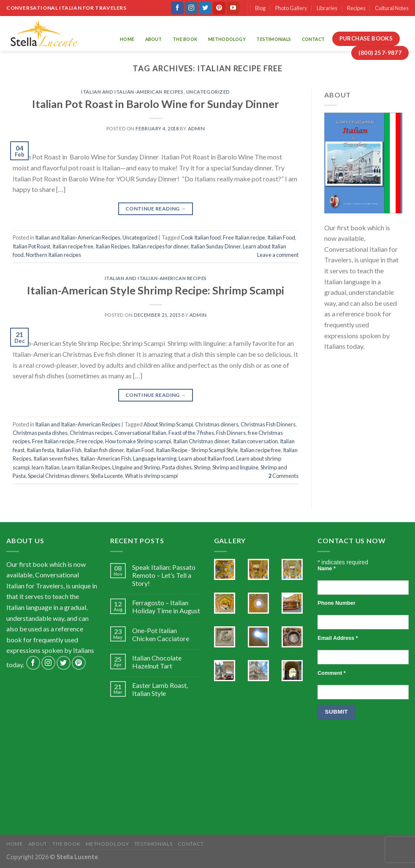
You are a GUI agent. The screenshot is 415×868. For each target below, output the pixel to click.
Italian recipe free (73, 246)
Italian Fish (69, 450)
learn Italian (46, 467)
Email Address (338, 638)
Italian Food (281, 237)
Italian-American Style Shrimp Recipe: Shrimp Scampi (156, 290)
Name (327, 569)
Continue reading (156, 209)
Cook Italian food (201, 237)
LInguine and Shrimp (136, 467)
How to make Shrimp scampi (138, 441)
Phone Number (336, 603)
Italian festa (40, 450)
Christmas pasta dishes (40, 433)
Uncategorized (208, 92)
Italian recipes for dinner (160, 246)
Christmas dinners (217, 424)
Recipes (356, 8)
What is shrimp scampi (151, 476)
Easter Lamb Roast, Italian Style (160, 689)
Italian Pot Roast (31, 246)
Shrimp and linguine (235, 467)
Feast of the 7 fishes (191, 433)
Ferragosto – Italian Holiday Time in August (166, 607)
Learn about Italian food (206, 458)
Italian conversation (255, 441)
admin (197, 128)
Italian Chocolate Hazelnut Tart (157, 662)
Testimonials (274, 39)
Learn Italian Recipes (86, 467)
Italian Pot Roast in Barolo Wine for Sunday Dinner (156, 104)
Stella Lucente (107, 476)
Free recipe (90, 441)
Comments (283, 476)
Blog (260, 8)
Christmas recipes (91, 433)
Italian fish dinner (104, 450)
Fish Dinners (231, 433)
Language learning (155, 458)
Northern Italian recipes (53, 255)
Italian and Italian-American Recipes (132, 92)
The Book (185, 39)
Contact (313, 39)
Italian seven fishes (56, 458)
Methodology (227, 39)
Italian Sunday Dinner (216, 246)
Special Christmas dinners (58, 476)
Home (127, 39)
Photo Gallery (291, 8)
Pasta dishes (177, 467)
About (154, 39)
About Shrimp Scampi (168, 424)
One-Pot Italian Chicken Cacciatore (161, 634)
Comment (331, 673)
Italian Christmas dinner (201, 441)
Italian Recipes (113, 246)
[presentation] (352, 760)
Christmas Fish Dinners (268, 424)
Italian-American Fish (106, 458)
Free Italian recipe (244, 237)
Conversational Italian (140, 433)
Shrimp (202, 467)
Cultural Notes (392, 8)
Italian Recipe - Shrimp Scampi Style (197, 450)
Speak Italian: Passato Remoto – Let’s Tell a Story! (164, 575)
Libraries (327, 8)
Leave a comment (278, 255)
